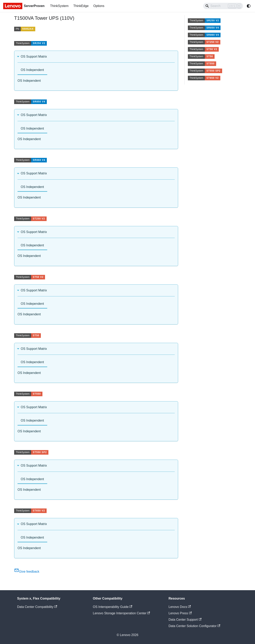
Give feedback (27, 572)
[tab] (32, 70)
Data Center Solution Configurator (194, 626)
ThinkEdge (81, 6)
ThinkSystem (59, 6)
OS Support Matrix (34, 57)
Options (99, 6)
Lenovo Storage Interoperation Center (121, 613)
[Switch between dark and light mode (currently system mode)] (249, 6)
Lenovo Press (180, 613)
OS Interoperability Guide (113, 607)
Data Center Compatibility (37, 607)
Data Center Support (185, 620)
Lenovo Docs (180, 607)
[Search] (223, 6)
